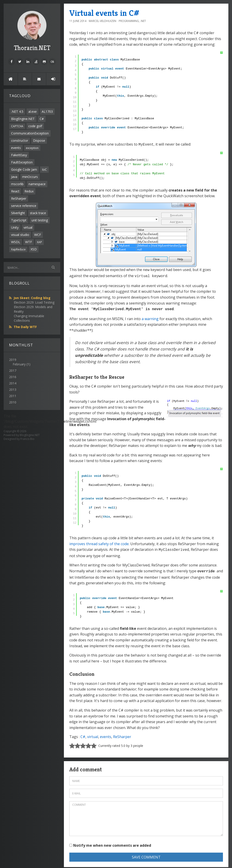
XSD (34, 249)
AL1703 (47, 111)
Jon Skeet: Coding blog (32, 298)
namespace (37, 184)
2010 (13, 402)
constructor (20, 140)
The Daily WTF (25, 327)
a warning (150, 317)
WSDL (16, 242)
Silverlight (18, 213)
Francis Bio (27, 439)
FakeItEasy (19, 155)
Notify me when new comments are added (110, 843)
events (16, 148)
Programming (129, 21)
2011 (13, 396)
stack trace (38, 213)
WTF (29, 242)
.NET (143, 21)
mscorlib (17, 184)
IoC (44, 169)
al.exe (33, 111)
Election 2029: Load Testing (34, 302)
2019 (32, 362)
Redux (29, 191)
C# (42, 119)
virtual (28, 227)
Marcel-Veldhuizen (103, 21)
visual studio (20, 235)
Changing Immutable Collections (29, 318)
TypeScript (19, 220)
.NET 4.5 (17, 111)
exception (32, 148)
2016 (13, 377)
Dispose (39, 140)
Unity (15, 227)
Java (14, 177)
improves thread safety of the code (99, 542)
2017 (13, 370)
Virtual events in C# (104, 13)
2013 (13, 390)
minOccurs (30, 177)
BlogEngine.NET (23, 119)
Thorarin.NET (32, 31)
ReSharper (19, 198)
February (19, 364)
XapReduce (18, 249)
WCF (38, 235)
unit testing (40, 220)
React (15, 191)
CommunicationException (30, 133)
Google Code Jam (24, 169)
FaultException (22, 162)
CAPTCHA (17, 126)
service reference (24, 206)
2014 (13, 383)
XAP (39, 242)
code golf (35, 126)
